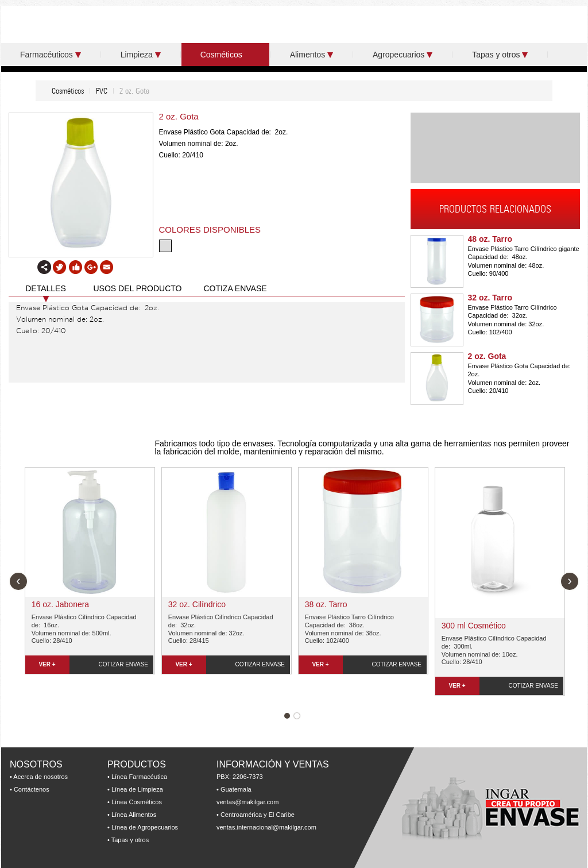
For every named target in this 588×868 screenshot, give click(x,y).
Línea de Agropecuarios (145, 827)
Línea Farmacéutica (139, 777)
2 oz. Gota (487, 356)
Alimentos (312, 55)
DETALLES (46, 288)
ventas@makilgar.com (247, 802)
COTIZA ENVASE (235, 288)
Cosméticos (225, 55)
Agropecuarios (403, 55)
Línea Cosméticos (137, 802)
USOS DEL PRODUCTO (137, 288)
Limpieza (141, 55)
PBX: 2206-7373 (240, 777)
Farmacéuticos (51, 55)
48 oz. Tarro (490, 239)
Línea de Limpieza (137, 789)
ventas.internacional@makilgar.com (266, 827)
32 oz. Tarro (490, 298)
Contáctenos (32, 789)
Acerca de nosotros (40, 777)
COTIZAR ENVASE (124, 664)
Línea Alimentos (134, 815)
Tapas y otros (500, 55)
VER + (47, 664)
